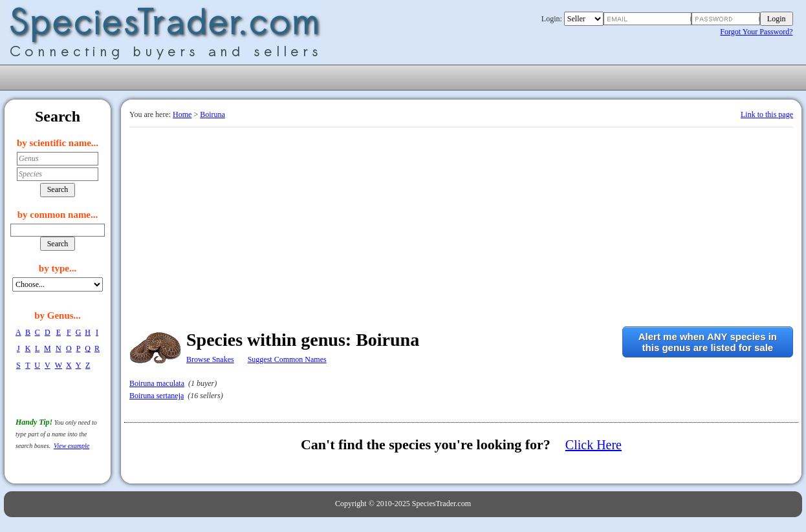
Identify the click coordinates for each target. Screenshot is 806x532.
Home (182, 114)
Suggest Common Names (287, 359)
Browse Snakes (210, 359)
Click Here (594, 445)
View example (71, 446)
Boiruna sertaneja (157, 396)
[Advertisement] (461, 224)
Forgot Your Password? (756, 32)
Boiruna (212, 114)
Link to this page (767, 114)
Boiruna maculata (157, 383)
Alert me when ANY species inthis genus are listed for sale (708, 342)
